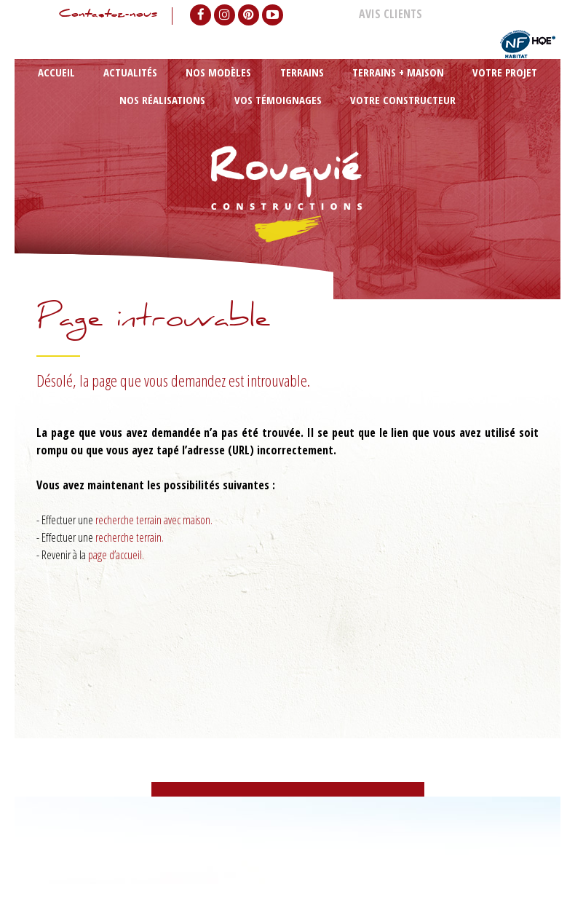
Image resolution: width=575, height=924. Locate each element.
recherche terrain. (130, 563)
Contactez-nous (97, 16)
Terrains (214, 90)
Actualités (101, 90)
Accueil (55, 90)
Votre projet (349, 90)
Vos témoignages (499, 90)
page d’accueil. (116, 580)
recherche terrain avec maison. (154, 545)
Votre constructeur (288, 152)
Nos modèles (159, 90)
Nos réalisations (419, 90)
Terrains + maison (278, 90)
